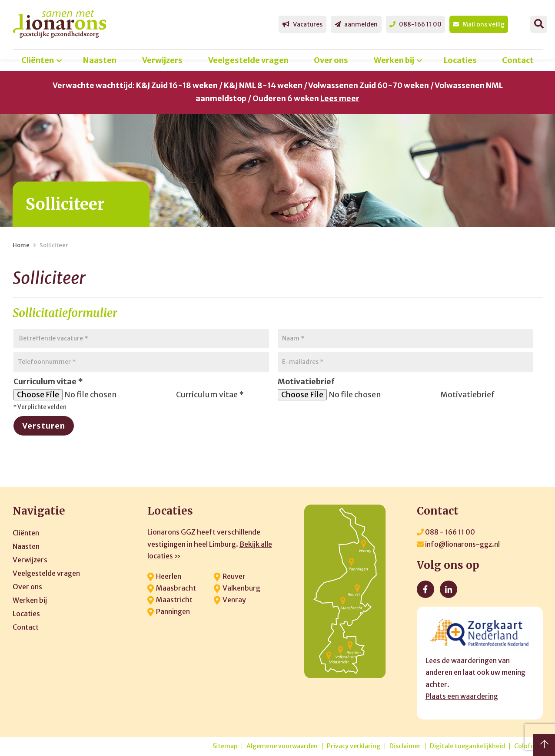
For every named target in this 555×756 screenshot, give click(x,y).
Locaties (460, 60)
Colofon (526, 746)
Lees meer (340, 99)
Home (21, 245)
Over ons (331, 60)
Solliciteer (54, 245)
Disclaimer (405, 746)
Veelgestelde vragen (248, 60)
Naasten (100, 60)
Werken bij (394, 60)
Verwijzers (162, 60)
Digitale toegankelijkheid (467, 746)
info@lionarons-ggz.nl (458, 544)
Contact (518, 60)
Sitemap (225, 746)
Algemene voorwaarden (282, 746)
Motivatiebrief (467, 395)
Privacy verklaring (354, 746)
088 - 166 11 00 (446, 532)
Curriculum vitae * (210, 395)
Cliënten (38, 60)
